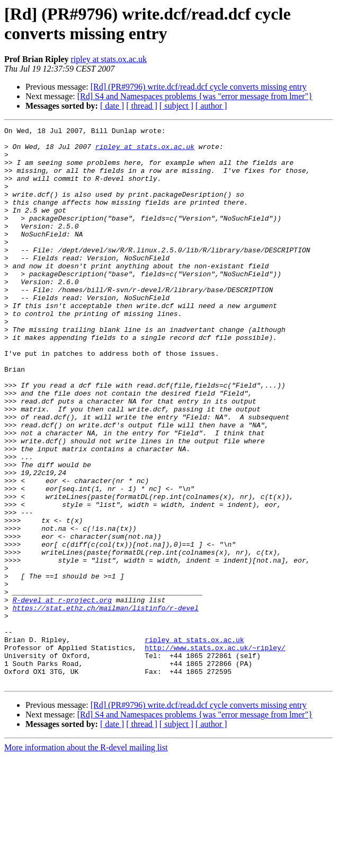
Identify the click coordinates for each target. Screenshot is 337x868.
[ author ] (211, 106)
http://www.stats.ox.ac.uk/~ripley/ (215, 752)
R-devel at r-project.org (62, 695)
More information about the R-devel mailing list (86, 859)
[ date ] (112, 106)
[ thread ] (142, 106)
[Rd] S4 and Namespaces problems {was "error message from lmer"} (195, 96)
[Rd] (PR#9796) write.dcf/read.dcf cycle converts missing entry (199, 87)
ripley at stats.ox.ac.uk (109, 59)
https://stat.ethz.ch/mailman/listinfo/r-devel (106, 705)
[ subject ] (176, 106)
